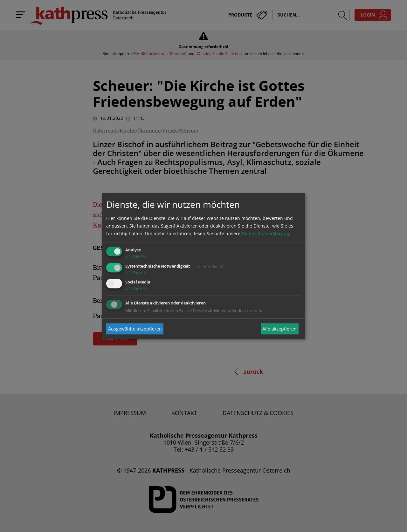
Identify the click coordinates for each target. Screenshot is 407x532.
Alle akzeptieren (279, 329)
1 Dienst (136, 256)
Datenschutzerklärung (265, 233)
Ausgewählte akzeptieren (135, 329)
